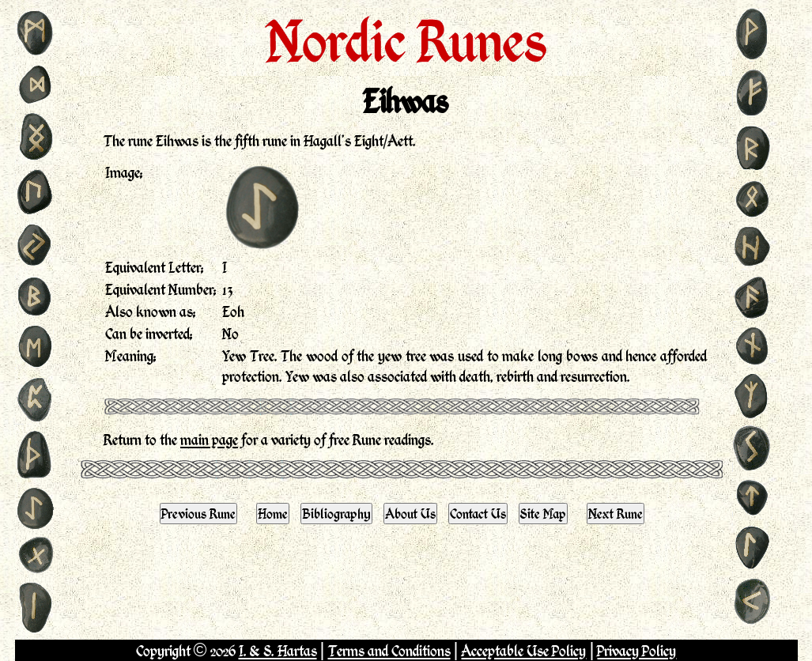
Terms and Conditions (389, 650)
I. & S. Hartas (278, 650)
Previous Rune (198, 513)
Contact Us (478, 513)
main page (209, 439)
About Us (410, 513)
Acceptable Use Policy (523, 650)
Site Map (543, 513)
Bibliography (336, 513)
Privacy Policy (636, 650)
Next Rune (616, 513)
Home (273, 513)
